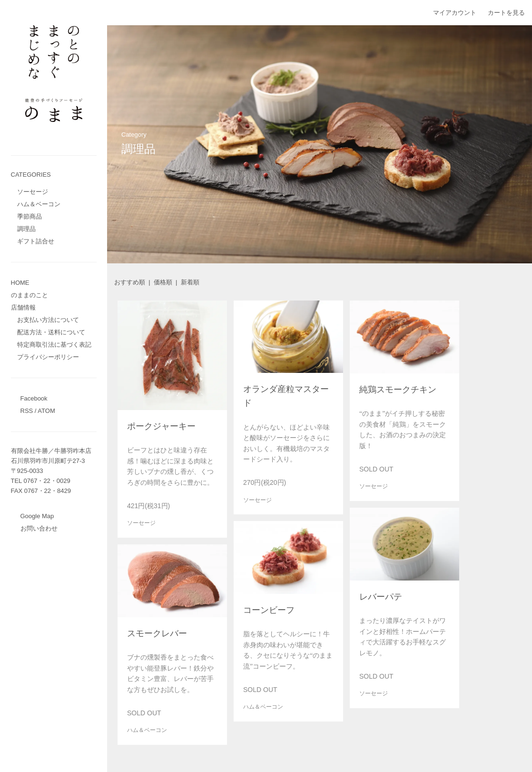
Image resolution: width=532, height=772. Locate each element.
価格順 (163, 282)
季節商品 (30, 216)
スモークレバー (157, 633)
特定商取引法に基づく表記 (54, 345)
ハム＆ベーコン (39, 204)
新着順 (190, 282)
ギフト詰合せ (36, 241)
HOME (20, 283)
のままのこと (30, 295)
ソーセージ (33, 192)
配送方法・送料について (51, 332)
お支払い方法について (48, 320)
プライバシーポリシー (48, 357)
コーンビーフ (269, 610)
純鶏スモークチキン (398, 390)
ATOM (46, 411)
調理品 (26, 229)
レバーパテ (381, 597)
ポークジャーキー (161, 426)
